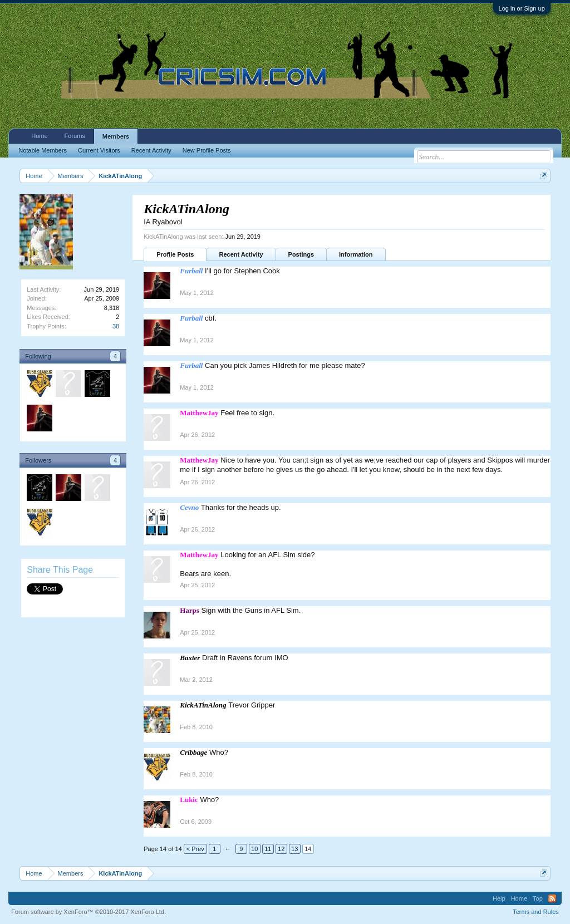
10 (254, 849)
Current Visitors (99, 150)
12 (281, 849)
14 (308, 849)
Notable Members (43, 150)
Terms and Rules (536, 912)
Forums (75, 136)
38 (116, 326)
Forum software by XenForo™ (89, 912)
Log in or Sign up (522, 8)
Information (356, 254)
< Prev (195, 849)
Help (499, 898)
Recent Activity (241, 254)
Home (39, 136)
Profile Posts (175, 254)
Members (116, 136)
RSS (552, 898)
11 (268, 849)
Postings (301, 254)
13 (294, 849)
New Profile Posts (207, 150)
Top (538, 898)
